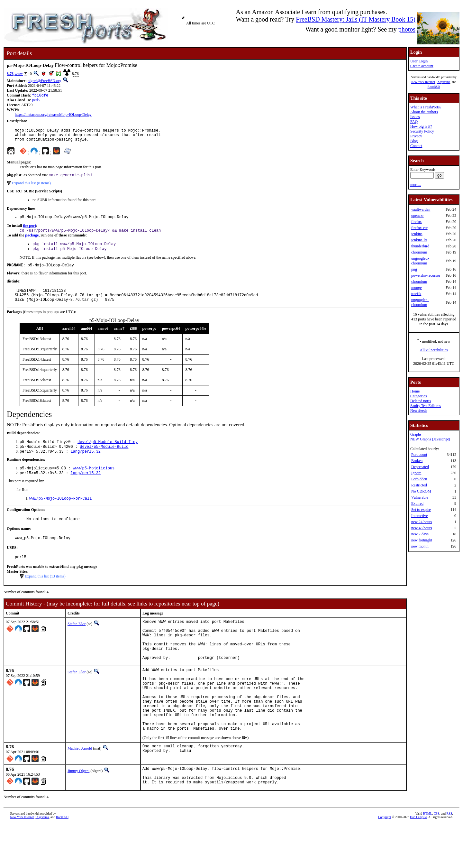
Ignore (416, 473)
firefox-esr (419, 228)
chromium (419, 252)
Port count (419, 455)
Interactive (419, 516)
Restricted (419, 485)
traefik (416, 294)
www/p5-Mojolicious (94, 481)
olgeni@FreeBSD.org (45, 81)
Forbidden (419, 479)
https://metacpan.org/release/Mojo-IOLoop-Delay (53, 115)
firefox (417, 222)
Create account (422, 66)
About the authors (424, 112)
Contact (416, 146)
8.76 (10, 74)
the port (29, 231)
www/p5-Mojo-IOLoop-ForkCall (60, 513)
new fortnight (422, 540)
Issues (415, 117)
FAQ (414, 122)
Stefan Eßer (77, 642)
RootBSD (434, 87)
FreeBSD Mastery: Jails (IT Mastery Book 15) (356, 19)
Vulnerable (420, 497)
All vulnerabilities (434, 350)
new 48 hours (422, 528)
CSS (437, 857)
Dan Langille (418, 861)
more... (416, 185)
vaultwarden (421, 209)
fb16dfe (40, 96)
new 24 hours (422, 522)
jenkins (417, 234)
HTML (427, 857)
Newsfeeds (419, 411)
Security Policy (422, 131)
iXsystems (443, 82)
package (32, 241)
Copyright (385, 861)
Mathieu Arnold (80, 788)
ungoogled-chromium (420, 261)
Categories (418, 396)
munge (417, 288)
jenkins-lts (419, 240)
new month (420, 546)
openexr (418, 216)
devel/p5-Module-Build (104, 459)
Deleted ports (421, 401)
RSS (449, 857)
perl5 (36, 101)
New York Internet (423, 82)
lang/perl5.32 (86, 464)
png (414, 269)
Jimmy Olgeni (78, 811)
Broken (417, 461)
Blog (414, 141)
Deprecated (420, 467)
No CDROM (421, 491)
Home (415, 391)
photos (407, 29)
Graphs (416, 434)
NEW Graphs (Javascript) (430, 439)
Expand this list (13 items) (45, 594)
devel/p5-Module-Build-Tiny (108, 453)
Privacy (416, 136)
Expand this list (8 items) (31, 187)
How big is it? (421, 126)
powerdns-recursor (426, 275)
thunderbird (420, 246)
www (19, 74)
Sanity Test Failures (426, 406)
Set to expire (421, 510)
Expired (417, 503)
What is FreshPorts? (426, 107)
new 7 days (420, 534)
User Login (419, 61)
